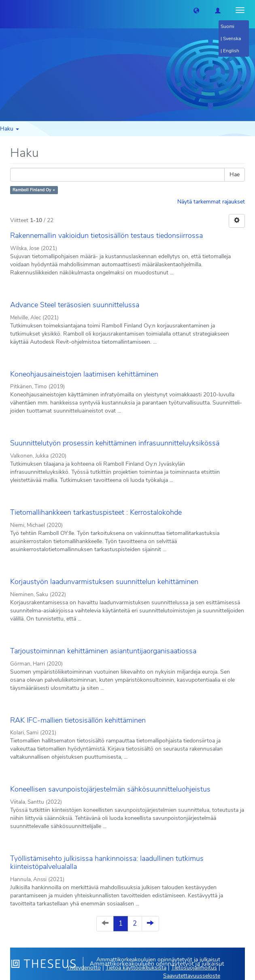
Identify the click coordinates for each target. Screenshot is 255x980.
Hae (235, 174)
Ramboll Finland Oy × (34, 190)
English (231, 51)
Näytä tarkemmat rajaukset (211, 202)
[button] (196, 10)
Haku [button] (10, 129)
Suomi (227, 26)
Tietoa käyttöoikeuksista (136, 968)
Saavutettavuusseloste (192, 976)
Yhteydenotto (84, 968)
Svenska (232, 39)
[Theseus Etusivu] (6, 10)
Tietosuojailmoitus (194, 968)
